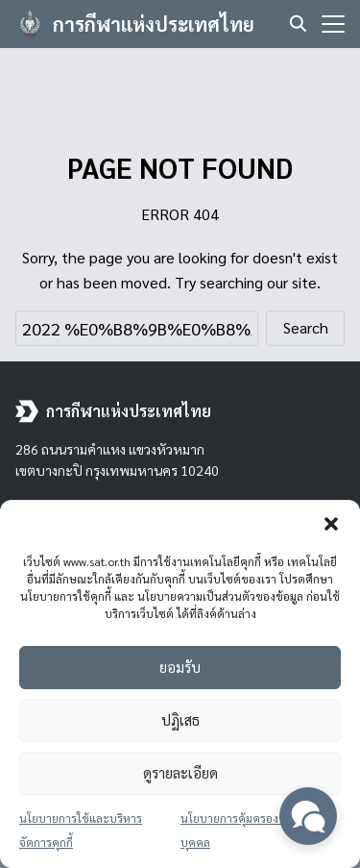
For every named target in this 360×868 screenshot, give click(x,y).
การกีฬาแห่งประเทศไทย (154, 24)
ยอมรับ (180, 667)
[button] (331, 524)
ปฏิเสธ (180, 719)
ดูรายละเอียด (180, 772)
